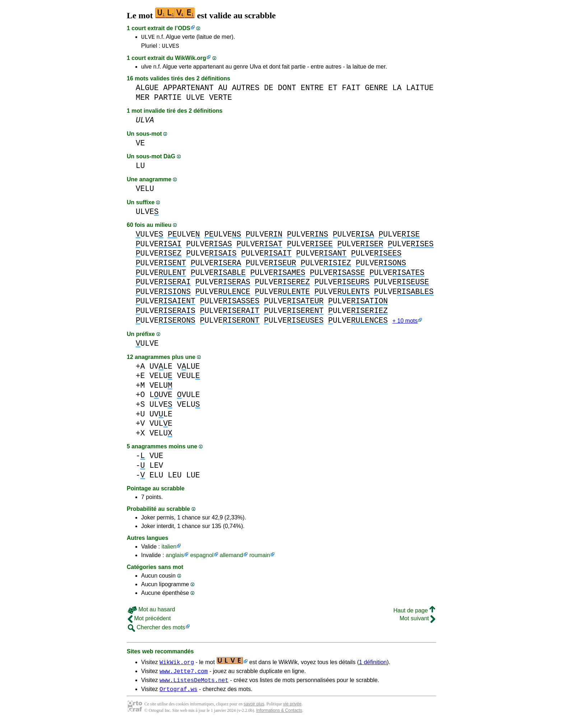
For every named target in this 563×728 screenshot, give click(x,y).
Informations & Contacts (279, 717)
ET (333, 90)
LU (140, 168)
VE (140, 145)
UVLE (161, 369)
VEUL (189, 379)
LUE (193, 478)
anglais (175, 558)
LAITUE (420, 90)
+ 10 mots (405, 324)
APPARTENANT (189, 90)
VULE (189, 398)
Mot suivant (417, 621)
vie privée (292, 710)
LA (397, 90)
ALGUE (147, 90)
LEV (156, 468)
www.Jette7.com (183, 675)
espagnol (202, 558)
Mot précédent (149, 621)
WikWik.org (190, 60)
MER (143, 100)
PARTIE (168, 100)
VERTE (220, 100)
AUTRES (246, 90)
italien (169, 549)
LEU (175, 478)
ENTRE (312, 90)
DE (269, 90)
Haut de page (414, 613)
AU (223, 90)
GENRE (376, 90)
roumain (260, 558)
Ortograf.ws (178, 695)
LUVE (161, 398)
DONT (287, 90)
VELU (145, 191)
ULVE (148, 38)
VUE (156, 459)
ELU (156, 478)
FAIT (351, 90)
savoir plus (254, 710)
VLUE (189, 369)
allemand (231, 558)
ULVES (171, 48)
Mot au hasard (152, 612)
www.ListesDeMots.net (194, 685)
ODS (184, 28)
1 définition (373, 665)
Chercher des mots (157, 630)
